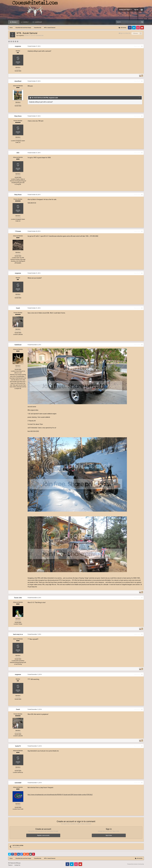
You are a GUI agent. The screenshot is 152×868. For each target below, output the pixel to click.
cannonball (18, 783)
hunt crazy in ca (18, 634)
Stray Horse (18, 116)
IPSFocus (18, 863)
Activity (26, 22)
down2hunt (18, 81)
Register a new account (43, 835)
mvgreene (21, 35)
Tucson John (18, 598)
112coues (18, 231)
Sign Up (136, 10)
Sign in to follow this (125, 33)
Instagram (138, 28)
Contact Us (17, 865)
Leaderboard (38, 22)
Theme (10, 865)
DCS (18, 153)
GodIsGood (18, 345)
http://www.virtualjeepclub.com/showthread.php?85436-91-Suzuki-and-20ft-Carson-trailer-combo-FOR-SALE (60, 795)
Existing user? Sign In (125, 10)
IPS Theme (11, 863)
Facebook (130, 28)
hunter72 (18, 746)
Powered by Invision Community (136, 864)
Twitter (134, 28)
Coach (18, 308)
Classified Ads (39, 35)
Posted (34, 46)
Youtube (142, 28)
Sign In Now (109, 835)
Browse (15, 22)
